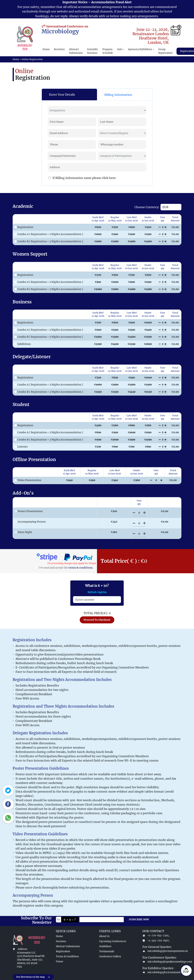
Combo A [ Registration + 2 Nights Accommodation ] (49, 234)
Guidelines (105, 946)
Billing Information (118, 95)
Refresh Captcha (97, 592)
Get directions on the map (33, 977)
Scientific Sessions (93, 51)
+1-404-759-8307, (156, 941)
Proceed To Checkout (97, 620)
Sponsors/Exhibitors (140, 49)
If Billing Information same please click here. (82, 178)
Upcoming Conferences (113, 941)
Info (120, 49)
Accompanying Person (30, 522)
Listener (21, 447)
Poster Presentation (29, 511)
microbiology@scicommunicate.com (162, 972)
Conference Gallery (110, 956)
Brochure (59, 49)
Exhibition (22, 344)
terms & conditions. (81, 568)
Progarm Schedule (108, 51)
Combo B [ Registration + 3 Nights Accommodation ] (49, 241)
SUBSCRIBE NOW (139, 919)
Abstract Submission (76, 51)
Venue (59, 962)
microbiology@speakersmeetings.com (162, 962)
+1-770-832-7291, (156, 936)
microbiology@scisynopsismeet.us (162, 951)
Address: (23, 949)
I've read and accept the (64, 568)
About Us (104, 936)
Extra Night (23, 532)
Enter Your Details (62, 95)
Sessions (61, 941)
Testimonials (107, 951)
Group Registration (165, 51)
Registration (24, 227)
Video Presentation (28, 480)
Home (46, 49)
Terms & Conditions (67, 956)
